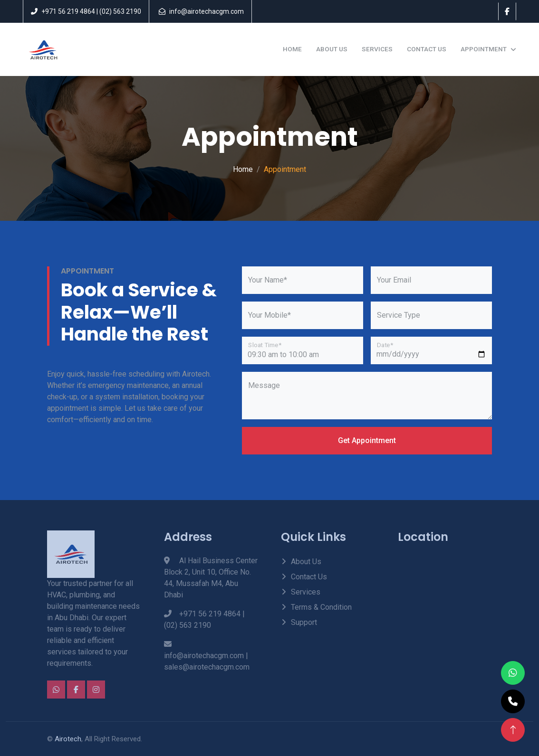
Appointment (484, 49)
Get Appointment (367, 440)
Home (292, 49)
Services (377, 49)
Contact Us (427, 49)
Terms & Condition (321, 607)
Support (304, 622)
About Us (332, 49)
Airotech (68, 739)
